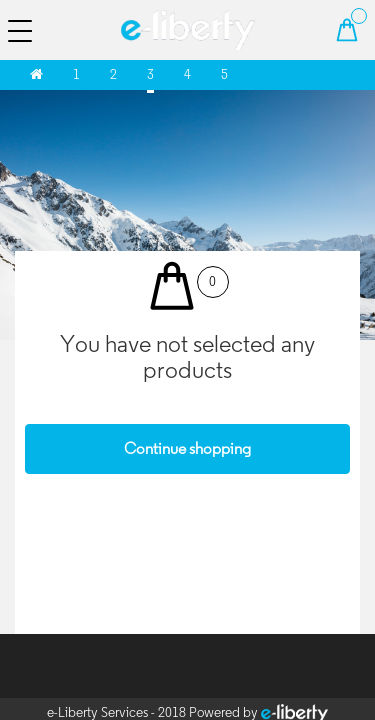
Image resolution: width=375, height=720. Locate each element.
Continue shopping (187, 448)
